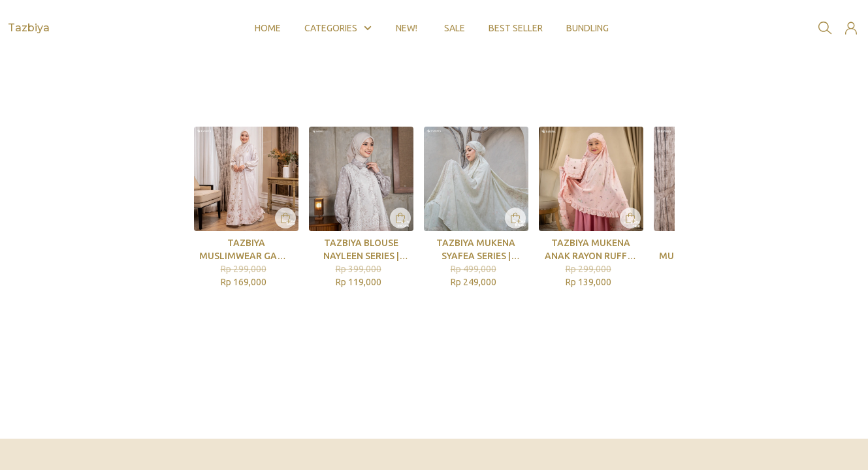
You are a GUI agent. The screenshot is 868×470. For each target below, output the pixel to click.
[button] (851, 18)
